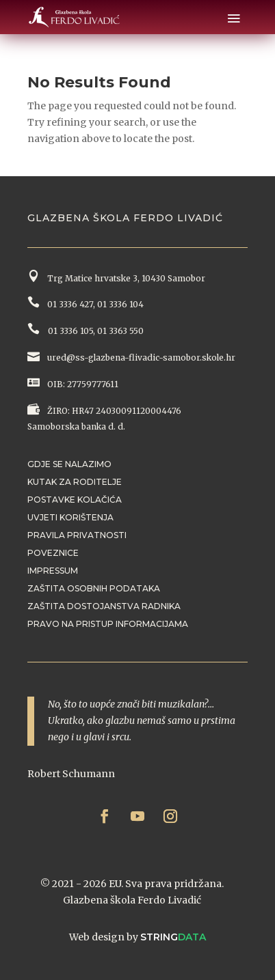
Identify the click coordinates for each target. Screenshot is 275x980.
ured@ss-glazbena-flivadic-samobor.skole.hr (140, 358)
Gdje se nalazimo (69, 464)
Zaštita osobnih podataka (94, 588)
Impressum (53, 571)
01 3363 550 (120, 331)
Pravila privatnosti (77, 535)
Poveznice (53, 553)
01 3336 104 (120, 304)
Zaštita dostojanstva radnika (104, 606)
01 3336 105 (69, 331)
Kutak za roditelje (75, 482)
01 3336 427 (68, 304)
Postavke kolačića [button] (75, 500)
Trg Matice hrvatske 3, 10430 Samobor (124, 278)
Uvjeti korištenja (70, 517)
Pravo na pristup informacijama (108, 624)
